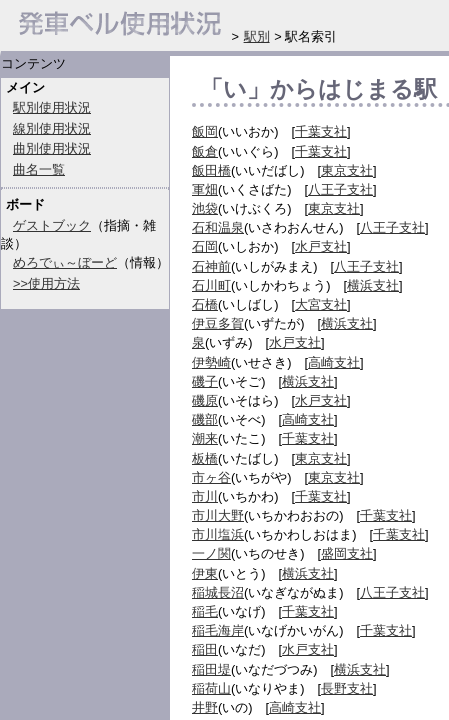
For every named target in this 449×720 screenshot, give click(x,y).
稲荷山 (211, 688)
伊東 (205, 573)
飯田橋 (211, 170)
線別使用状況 (52, 128)
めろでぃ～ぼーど (65, 262)
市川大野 (218, 515)
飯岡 (205, 131)
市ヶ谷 (211, 477)
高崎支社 (334, 362)
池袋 (205, 208)
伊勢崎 (211, 362)
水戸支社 (321, 246)
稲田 (205, 649)
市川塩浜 (218, 534)
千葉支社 (321, 131)
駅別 (257, 36)
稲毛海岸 (218, 630)
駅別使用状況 (52, 107)
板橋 (205, 458)
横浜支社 (373, 285)
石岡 (205, 246)
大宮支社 (321, 304)
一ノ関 (211, 553)
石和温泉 (218, 227)
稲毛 (205, 611)
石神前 (211, 266)
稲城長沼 (218, 592)
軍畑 (205, 189)
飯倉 (205, 151)
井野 (205, 707)
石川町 (211, 285)
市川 (205, 496)
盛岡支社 (347, 553)
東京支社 (347, 170)
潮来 (205, 438)
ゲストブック (52, 225)
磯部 (205, 419)
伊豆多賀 (218, 323)
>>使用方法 (46, 283)
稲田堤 (211, 669)
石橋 (205, 304)
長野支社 (347, 688)
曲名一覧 (39, 169)
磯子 (205, 381)
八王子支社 (340, 189)
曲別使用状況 (52, 148)
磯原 (205, 400)
